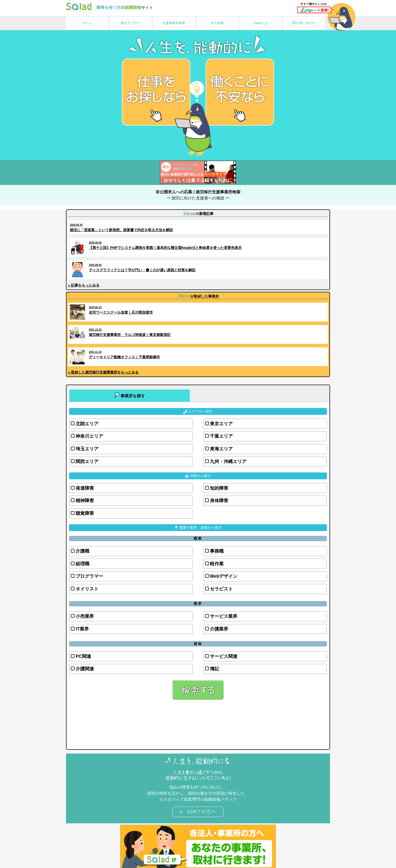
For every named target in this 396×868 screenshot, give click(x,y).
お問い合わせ (304, 23)
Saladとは (261, 23)
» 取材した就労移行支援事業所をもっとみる (103, 372)
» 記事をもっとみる (84, 285)
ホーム (87, 23)
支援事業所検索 (174, 23)
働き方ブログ (130, 23)
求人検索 (217, 23)
